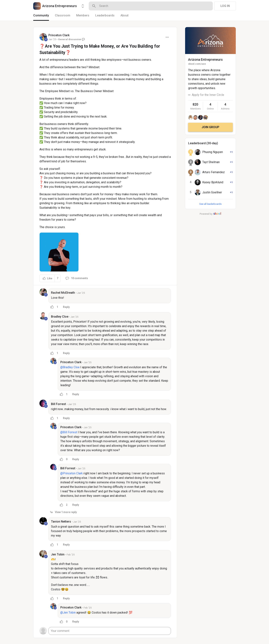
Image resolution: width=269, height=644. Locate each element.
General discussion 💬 (71, 39)
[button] (59, 252)
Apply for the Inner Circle (208, 95)
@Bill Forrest (69, 432)
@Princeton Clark (72, 473)
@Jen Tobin (68, 613)
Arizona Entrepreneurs (205, 60)
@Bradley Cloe (70, 367)
